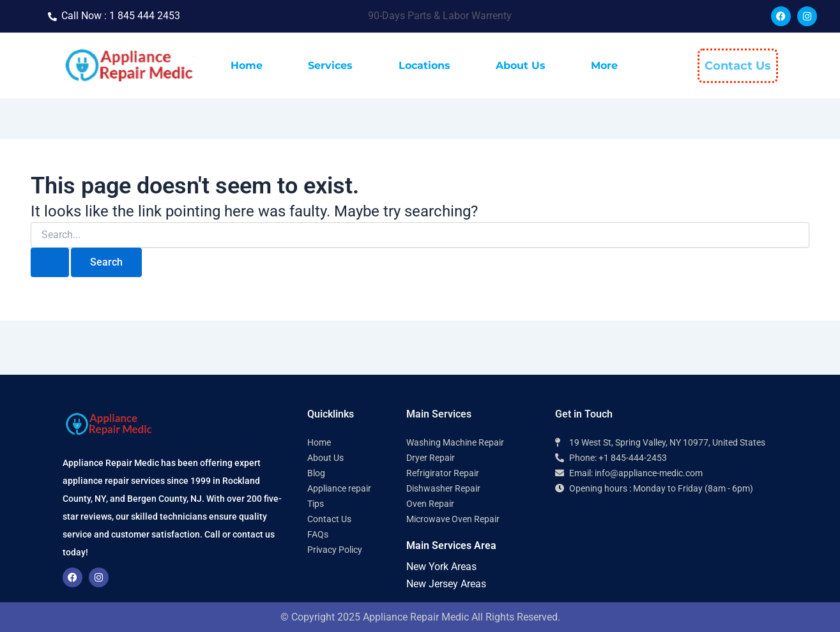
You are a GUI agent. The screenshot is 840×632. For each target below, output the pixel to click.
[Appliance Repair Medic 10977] (667, 552)
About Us (521, 65)
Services (330, 65)
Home (247, 65)
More (604, 65)
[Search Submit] (50, 262)
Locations (424, 65)
